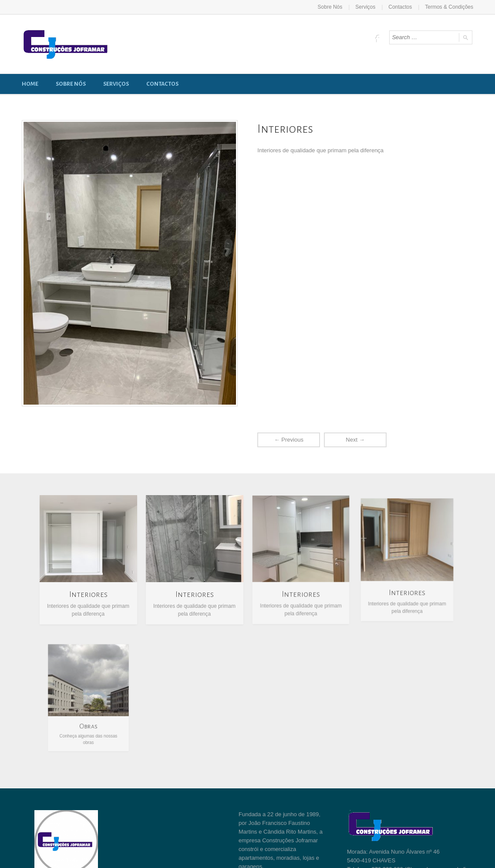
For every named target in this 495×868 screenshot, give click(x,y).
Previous (289, 440)
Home (30, 84)
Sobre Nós (330, 7)
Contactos (400, 7)
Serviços (365, 7)
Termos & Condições (449, 7)
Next (355, 440)
